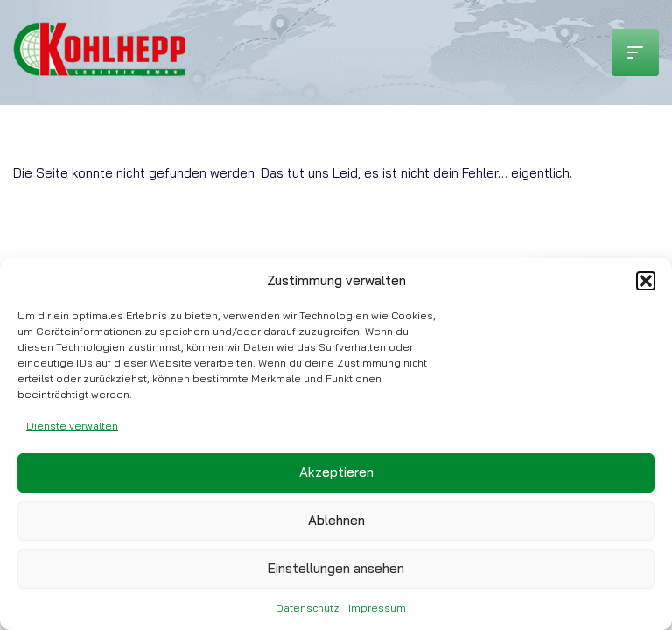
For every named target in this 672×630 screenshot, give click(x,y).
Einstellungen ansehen (336, 568)
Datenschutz (308, 608)
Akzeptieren (336, 472)
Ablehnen (336, 520)
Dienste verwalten (72, 426)
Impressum (377, 608)
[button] (646, 281)
